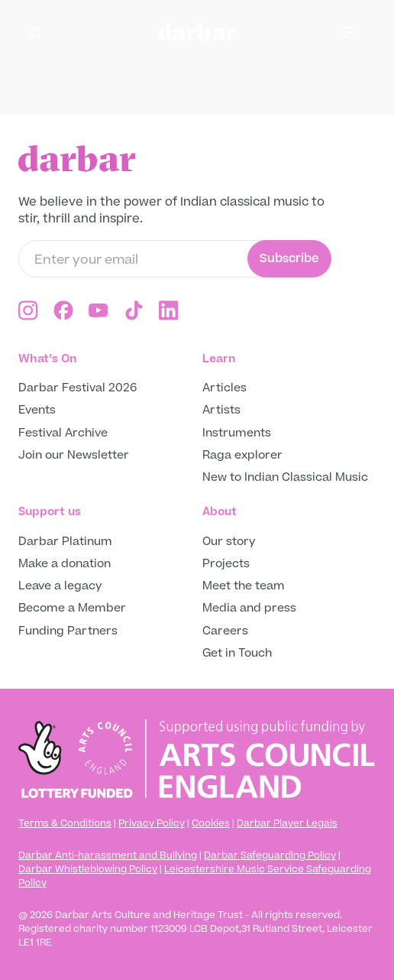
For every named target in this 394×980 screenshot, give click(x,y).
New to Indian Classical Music (285, 477)
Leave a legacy (60, 586)
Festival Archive (63, 433)
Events (37, 410)
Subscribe (289, 258)
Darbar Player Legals (287, 823)
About (220, 512)
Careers (225, 631)
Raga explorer (242, 455)
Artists (221, 410)
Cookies (211, 823)
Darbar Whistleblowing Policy (88, 869)
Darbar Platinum (65, 542)
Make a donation (66, 564)
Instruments (237, 433)
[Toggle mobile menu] (359, 32)
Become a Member (72, 608)
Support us (50, 512)
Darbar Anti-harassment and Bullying (108, 855)
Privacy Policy (152, 823)
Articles (224, 388)
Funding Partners (68, 631)
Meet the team (244, 586)
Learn (219, 359)
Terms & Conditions (65, 823)
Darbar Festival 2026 (78, 388)
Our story (229, 542)
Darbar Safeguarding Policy (270, 855)
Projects (226, 564)
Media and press (249, 608)
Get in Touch (237, 653)
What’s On (48, 359)
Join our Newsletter (74, 455)
